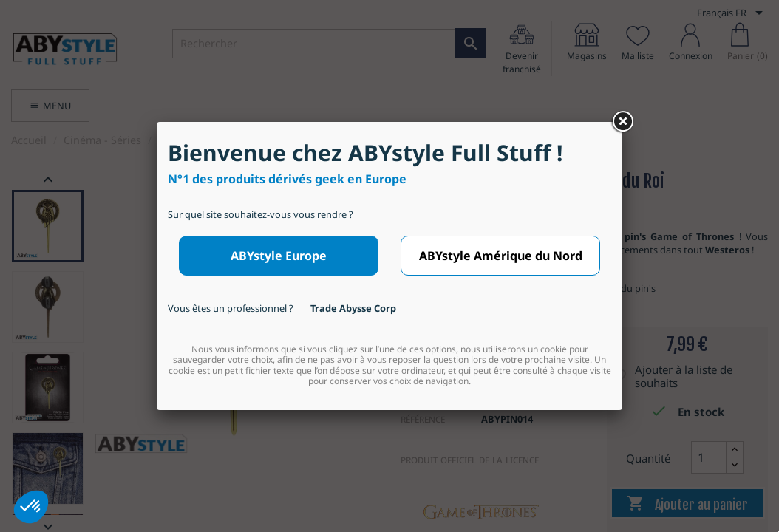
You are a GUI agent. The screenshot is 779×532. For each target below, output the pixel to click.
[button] (31, 507)
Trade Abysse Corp (353, 308)
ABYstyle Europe (279, 256)
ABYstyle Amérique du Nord (501, 256)
